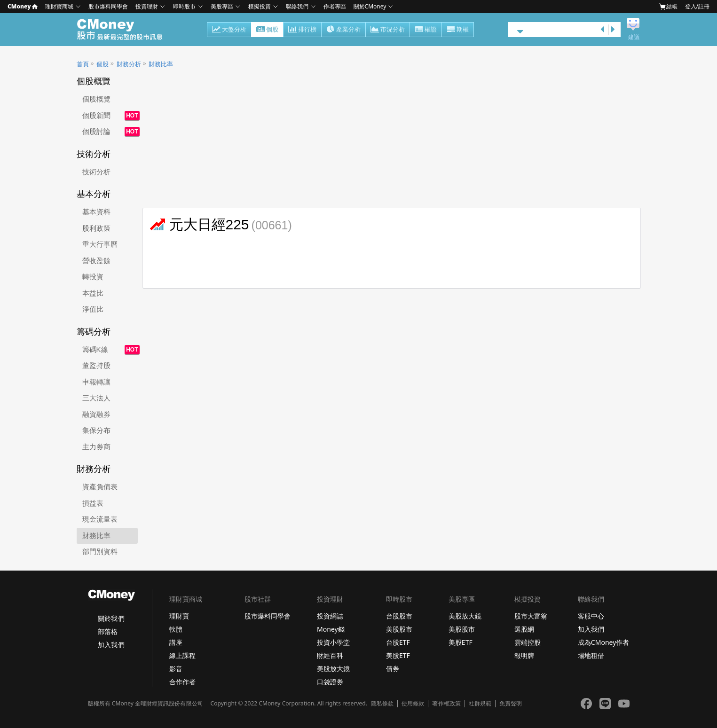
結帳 (668, 7)
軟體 (176, 629)
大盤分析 (229, 30)
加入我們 (111, 645)
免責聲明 (511, 704)
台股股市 (399, 616)
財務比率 (161, 64)
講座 (176, 642)
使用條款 (413, 704)
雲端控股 (528, 642)
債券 (393, 669)
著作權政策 (446, 704)
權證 (426, 30)
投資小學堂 (333, 642)
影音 (176, 669)
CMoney (23, 6)
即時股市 (184, 6)
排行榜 (302, 30)
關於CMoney (370, 6)
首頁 (83, 64)
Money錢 (331, 629)
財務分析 (129, 64)
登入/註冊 (697, 6)
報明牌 (524, 655)
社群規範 (480, 704)
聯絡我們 (297, 6)
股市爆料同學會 (108, 6)
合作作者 (182, 682)
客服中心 (591, 616)
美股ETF (398, 655)
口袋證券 (330, 682)
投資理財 (147, 6)
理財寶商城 (59, 6)
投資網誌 (330, 616)
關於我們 (111, 618)
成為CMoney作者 (604, 642)
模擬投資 (260, 6)
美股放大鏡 (333, 669)
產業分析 (343, 30)
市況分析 (388, 30)
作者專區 (335, 6)
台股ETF (398, 642)
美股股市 (399, 629)
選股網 (524, 629)
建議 (634, 37)
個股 (267, 30)
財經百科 (330, 655)
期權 (458, 30)
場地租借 (591, 655)
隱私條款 (382, 704)
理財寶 (179, 616)
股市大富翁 (531, 616)
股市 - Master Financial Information (125, 30)
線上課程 (182, 655)
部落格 (108, 631)
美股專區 (222, 6)
